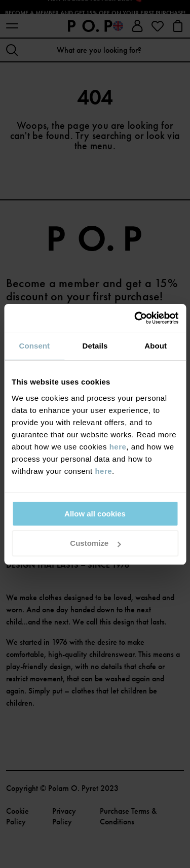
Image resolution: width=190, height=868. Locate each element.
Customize (95, 543)
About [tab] (156, 346)
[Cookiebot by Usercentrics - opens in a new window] (135, 318)
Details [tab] (95, 346)
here (118, 447)
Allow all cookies (95, 514)
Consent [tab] (34, 346)
